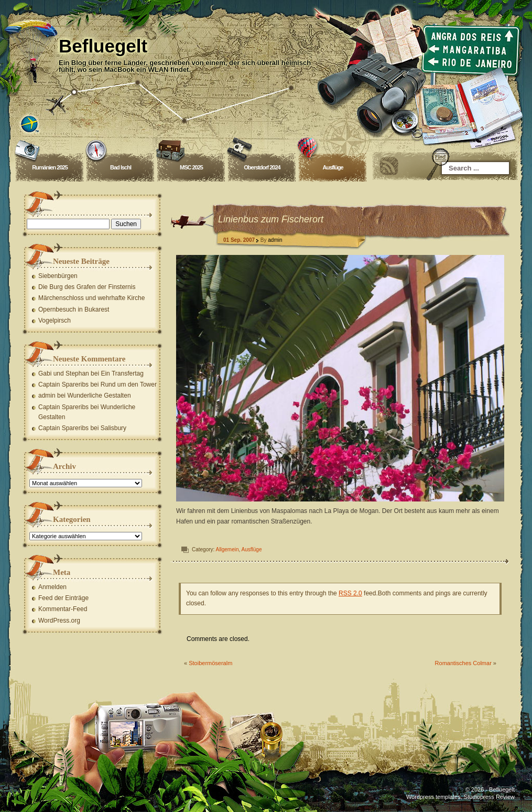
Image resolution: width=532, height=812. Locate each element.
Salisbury (113, 428)
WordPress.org (60, 621)
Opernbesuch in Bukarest (74, 309)
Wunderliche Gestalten (99, 396)
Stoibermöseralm (211, 663)
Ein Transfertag (122, 373)
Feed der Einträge (64, 598)
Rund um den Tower (129, 384)
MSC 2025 (192, 167)
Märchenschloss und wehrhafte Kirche (92, 298)
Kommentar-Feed (63, 609)
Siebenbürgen (58, 276)
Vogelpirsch (55, 320)
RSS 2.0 (351, 593)
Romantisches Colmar (463, 663)
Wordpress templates (433, 797)
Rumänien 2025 (50, 167)
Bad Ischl (121, 167)
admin (275, 240)
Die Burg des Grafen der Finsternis (87, 287)
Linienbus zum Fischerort (271, 219)
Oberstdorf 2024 (262, 167)
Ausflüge (333, 167)
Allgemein (227, 549)
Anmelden (53, 587)
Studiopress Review (489, 797)
